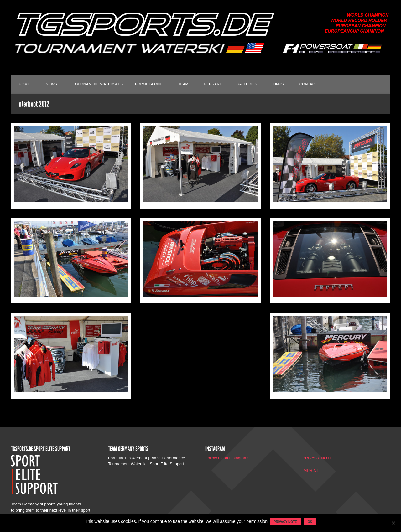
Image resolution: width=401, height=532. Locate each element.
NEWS (51, 84)
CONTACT (308, 84)
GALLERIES (247, 84)
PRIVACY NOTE (317, 458)
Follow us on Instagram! (227, 458)
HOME (24, 84)
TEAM (183, 84)
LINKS (278, 84)
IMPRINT (311, 470)
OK (310, 522)
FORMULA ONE (149, 84)
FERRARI (213, 84)
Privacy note (285, 522)
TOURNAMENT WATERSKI (96, 84)
